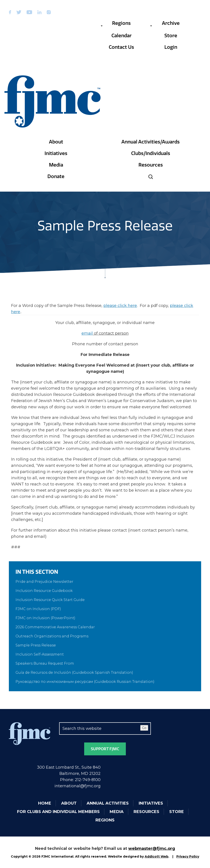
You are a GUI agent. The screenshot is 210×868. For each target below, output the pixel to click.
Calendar (122, 36)
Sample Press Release (36, 645)
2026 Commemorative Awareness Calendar (55, 627)
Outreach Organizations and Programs (52, 636)
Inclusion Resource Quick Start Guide (50, 600)
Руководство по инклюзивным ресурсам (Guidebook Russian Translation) (85, 682)
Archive (165, 23)
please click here (120, 306)
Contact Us (121, 47)
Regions (116, 23)
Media (56, 165)
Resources (151, 165)
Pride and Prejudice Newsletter (44, 582)
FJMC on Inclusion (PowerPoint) (45, 618)
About (56, 142)
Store (171, 36)
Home (45, 803)
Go (144, 728)
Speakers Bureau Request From (45, 663)
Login (171, 47)
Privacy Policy (188, 856)
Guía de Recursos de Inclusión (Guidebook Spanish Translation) (74, 673)
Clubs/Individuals (151, 153)
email (87, 333)
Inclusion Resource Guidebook (44, 591)
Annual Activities (108, 803)
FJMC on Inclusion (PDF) (38, 609)
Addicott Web (157, 856)
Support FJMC (105, 749)
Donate (56, 176)
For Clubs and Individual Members (58, 812)
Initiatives (56, 153)
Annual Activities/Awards (151, 142)
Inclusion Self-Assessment (40, 654)
